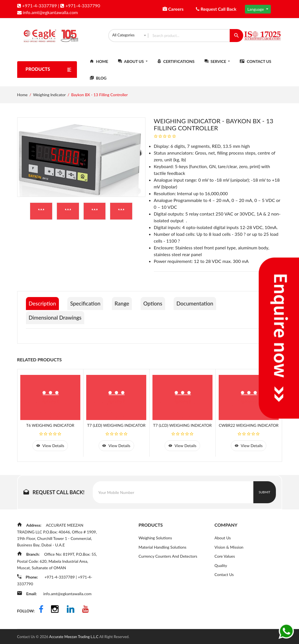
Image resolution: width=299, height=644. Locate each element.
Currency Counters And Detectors (168, 559)
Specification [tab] (89, 306)
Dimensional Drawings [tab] (57, 319)
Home (99, 64)
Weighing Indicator (49, 97)
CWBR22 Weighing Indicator (249, 427)
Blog (98, 81)
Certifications (176, 64)
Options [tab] (161, 306)
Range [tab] (128, 306)
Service (217, 64)
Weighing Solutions (155, 540)
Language (256, 9)
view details (50, 448)
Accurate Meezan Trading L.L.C (74, 636)
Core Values (225, 559)
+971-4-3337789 (37, 6)
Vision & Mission (229, 549)
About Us (133, 64)
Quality (221, 568)
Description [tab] (43, 306)
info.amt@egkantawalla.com (48, 12)
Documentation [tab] (206, 306)
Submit (264, 494)
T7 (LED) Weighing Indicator (116, 427)
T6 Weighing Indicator (50, 427)
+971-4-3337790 (80, 6)
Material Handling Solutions (163, 549)
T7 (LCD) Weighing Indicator (182, 427)
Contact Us (255, 64)
